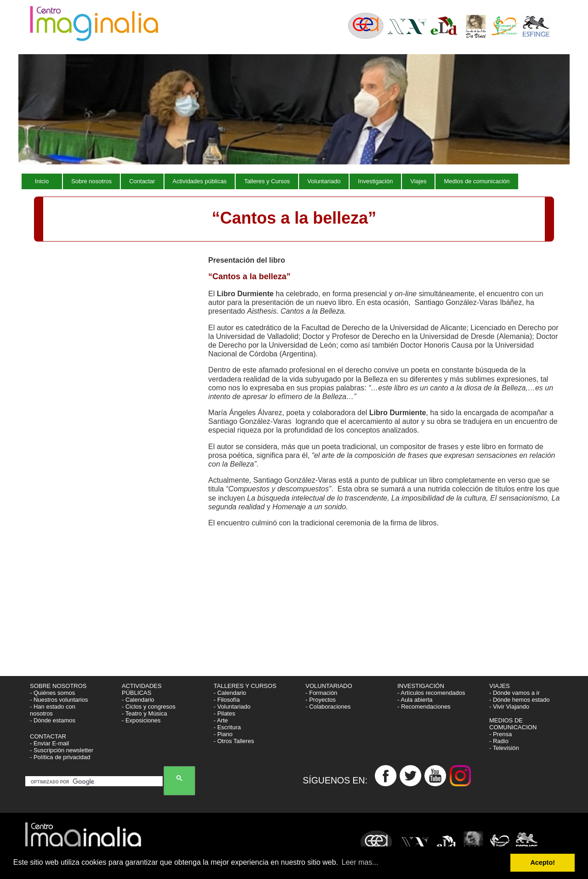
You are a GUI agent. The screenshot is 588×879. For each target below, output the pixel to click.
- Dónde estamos (53, 720)
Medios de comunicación (477, 181)
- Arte (221, 720)
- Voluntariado (232, 707)
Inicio (42, 181)
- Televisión (504, 748)
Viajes (418, 181)
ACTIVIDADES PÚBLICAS (142, 689)
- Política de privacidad (60, 757)
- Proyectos (321, 700)
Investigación (375, 181)
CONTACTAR (48, 736)
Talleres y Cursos (267, 181)
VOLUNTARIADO (330, 686)
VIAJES (500, 686)
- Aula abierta (415, 700)
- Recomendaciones (424, 707)
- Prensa (500, 734)
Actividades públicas (200, 181)
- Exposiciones (141, 720)
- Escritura (227, 727)
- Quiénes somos (52, 693)
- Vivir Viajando (509, 707)
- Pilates (224, 713)
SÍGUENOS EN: (339, 780)
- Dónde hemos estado (520, 700)
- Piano (223, 734)
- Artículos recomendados (431, 693)
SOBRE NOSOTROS (58, 686)
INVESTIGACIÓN (421, 686)
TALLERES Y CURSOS (245, 686)
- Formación (321, 693)
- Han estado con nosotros (53, 710)
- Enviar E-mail (49, 743)
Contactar (142, 181)
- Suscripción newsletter (62, 750)
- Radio (499, 741)
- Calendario (138, 700)
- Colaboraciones (328, 707)
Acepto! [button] (543, 862)
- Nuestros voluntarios (59, 700)
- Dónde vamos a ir (514, 693)
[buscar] (96, 782)
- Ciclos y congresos (149, 707)
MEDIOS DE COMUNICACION (513, 724)
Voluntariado (324, 181)
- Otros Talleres (234, 741)
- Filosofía (227, 700)
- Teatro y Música (144, 713)
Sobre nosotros (91, 181)
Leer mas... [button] (360, 862)
